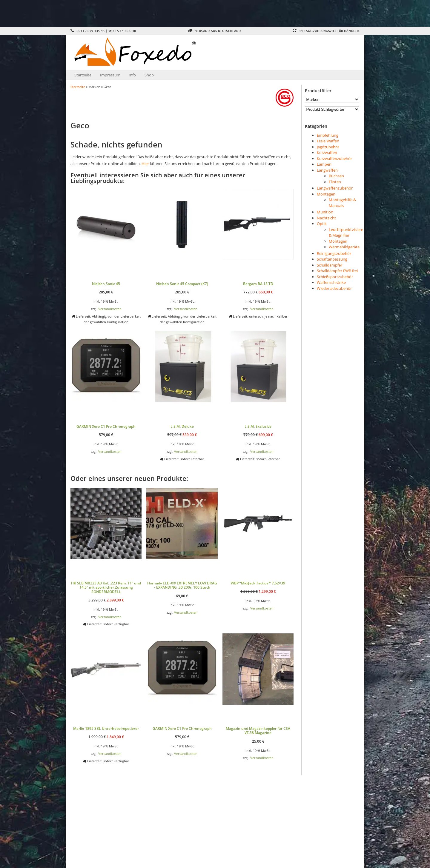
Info (132, 75)
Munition (325, 212)
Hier (145, 164)
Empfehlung (328, 135)
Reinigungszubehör (334, 253)
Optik (322, 224)
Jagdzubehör (328, 147)
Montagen (326, 194)
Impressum (110, 75)
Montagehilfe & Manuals (342, 203)
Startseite (83, 75)
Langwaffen (327, 170)
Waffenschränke (331, 282)
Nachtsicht (326, 218)
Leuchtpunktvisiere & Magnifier (346, 233)
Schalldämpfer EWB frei (337, 271)
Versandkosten (110, 309)
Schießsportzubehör (335, 277)
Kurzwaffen (327, 153)
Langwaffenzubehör (335, 188)
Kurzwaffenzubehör (334, 158)
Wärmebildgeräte (344, 247)
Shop (149, 75)
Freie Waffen (328, 141)
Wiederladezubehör (334, 288)
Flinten (335, 182)
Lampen (324, 164)
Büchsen (336, 176)
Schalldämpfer (330, 265)
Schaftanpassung (332, 259)
